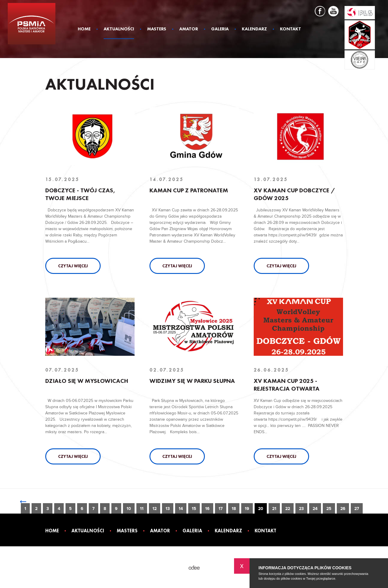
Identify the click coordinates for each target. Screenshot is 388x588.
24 (315, 509)
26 (343, 509)
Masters (157, 29)
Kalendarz (254, 29)
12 (155, 509)
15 (194, 509)
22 (288, 509)
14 (181, 509)
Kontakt (290, 29)
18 (234, 509)
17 (221, 509)
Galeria (220, 29)
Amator (189, 29)
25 (329, 509)
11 (142, 509)
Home (84, 29)
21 (274, 509)
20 (261, 509)
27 (357, 509)
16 (207, 509)
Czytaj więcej (73, 266)
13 (168, 509)
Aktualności (119, 29)
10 (129, 509)
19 (247, 509)
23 (301, 509)
